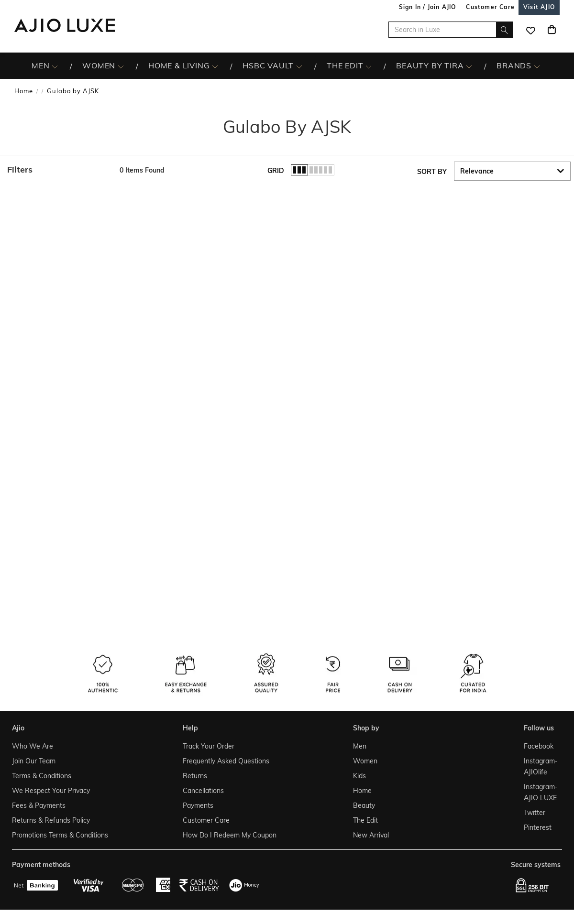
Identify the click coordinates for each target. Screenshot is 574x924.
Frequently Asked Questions (226, 761)
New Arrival (371, 835)
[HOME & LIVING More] (215, 66)
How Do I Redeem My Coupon (230, 835)
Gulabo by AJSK (73, 91)
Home (24, 91)
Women (365, 761)
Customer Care (206, 820)
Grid (276, 171)
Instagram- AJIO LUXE (540, 792)
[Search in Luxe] (451, 30)
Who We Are (33, 746)
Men (360, 746)
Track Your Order (209, 746)
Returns (195, 776)
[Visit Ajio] (539, 7)
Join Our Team (34, 761)
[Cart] (552, 30)
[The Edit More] (369, 66)
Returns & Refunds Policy (51, 820)
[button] (59, 170)
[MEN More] (55, 66)
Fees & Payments (39, 805)
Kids (359, 776)
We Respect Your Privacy (51, 791)
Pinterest (538, 827)
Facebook (539, 746)
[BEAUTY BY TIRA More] (469, 66)
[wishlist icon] (530, 30)
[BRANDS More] (537, 66)
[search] (504, 30)
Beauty (364, 805)
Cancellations (203, 791)
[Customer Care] (490, 7)
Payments (198, 805)
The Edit (365, 820)
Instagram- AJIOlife (540, 766)
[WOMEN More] (121, 66)
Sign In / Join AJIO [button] (428, 7)
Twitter (535, 813)
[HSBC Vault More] (299, 66)
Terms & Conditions (42, 776)
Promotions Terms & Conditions (60, 835)
